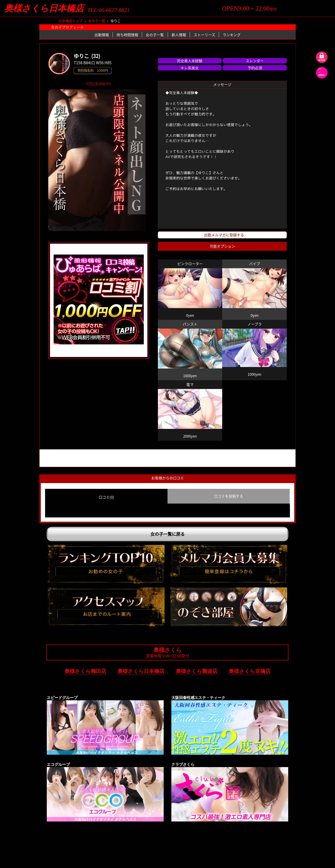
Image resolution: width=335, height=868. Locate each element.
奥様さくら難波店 (197, 671)
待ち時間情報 (127, 35)
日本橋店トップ (71, 21)
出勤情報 (102, 35)
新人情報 (179, 35)
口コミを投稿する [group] (229, 496)
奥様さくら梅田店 (85, 671)
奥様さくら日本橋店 (44, 8)
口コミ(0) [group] (106, 497)
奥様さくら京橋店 (250, 671)
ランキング (232, 35)
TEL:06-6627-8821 (109, 10)
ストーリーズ (204, 35)
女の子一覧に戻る (167, 534)
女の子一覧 (97, 21)
